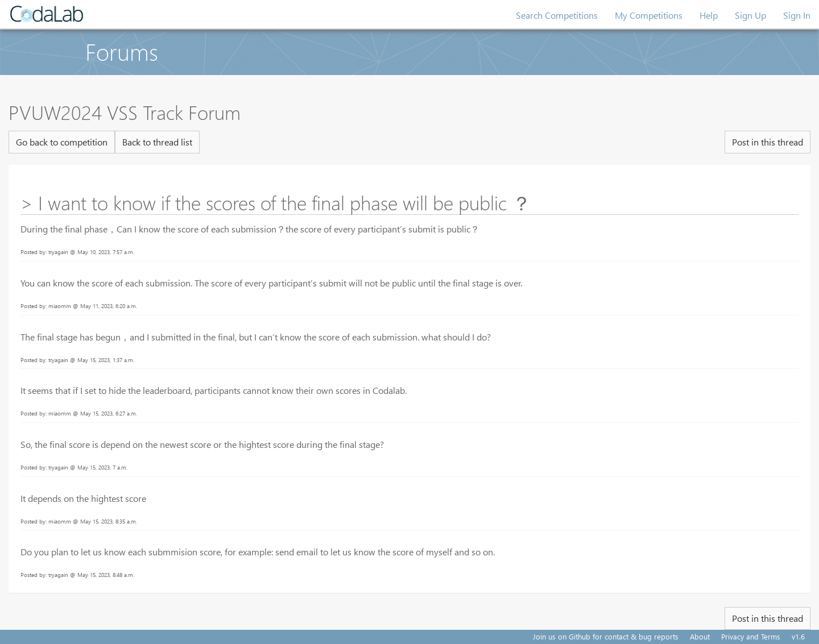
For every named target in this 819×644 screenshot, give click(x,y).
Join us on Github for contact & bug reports (606, 636)
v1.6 (798, 636)
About (700, 636)
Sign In (797, 15)
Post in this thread (768, 142)
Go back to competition (62, 142)
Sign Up (750, 15)
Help (709, 15)
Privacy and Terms (751, 636)
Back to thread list (157, 142)
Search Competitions (557, 15)
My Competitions (649, 15)
